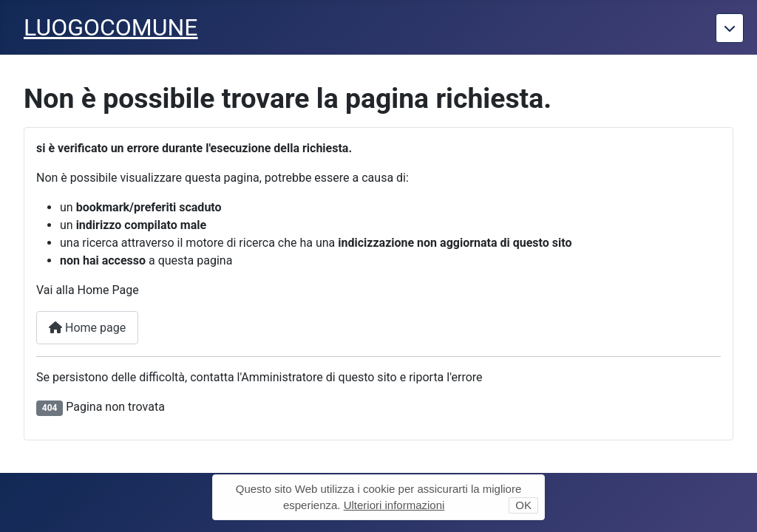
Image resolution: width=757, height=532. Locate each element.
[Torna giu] (730, 28)
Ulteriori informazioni (394, 505)
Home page (87, 328)
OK (523, 505)
